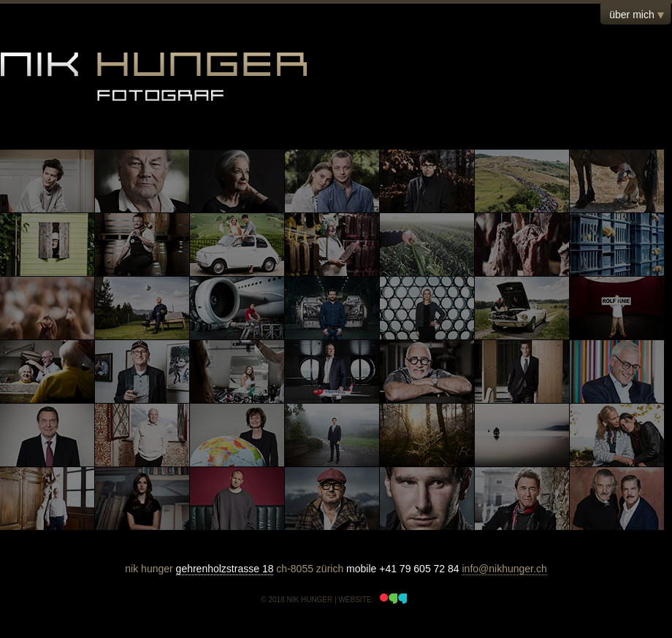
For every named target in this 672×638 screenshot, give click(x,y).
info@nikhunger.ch (504, 569)
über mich (631, 15)
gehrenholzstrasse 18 (225, 569)
